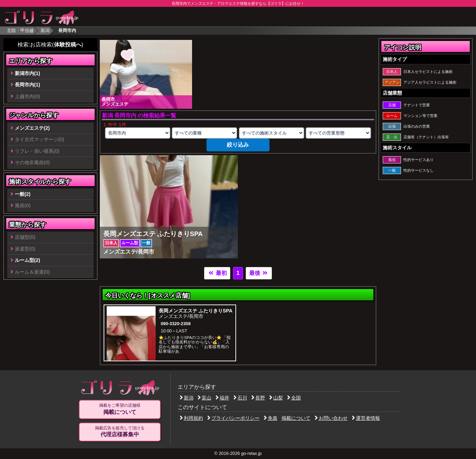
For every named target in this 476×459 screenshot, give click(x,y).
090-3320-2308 (176, 324)
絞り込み (238, 145)
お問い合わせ (331, 418)
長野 (258, 398)
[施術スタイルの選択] (272, 133)
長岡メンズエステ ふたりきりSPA (196, 311)
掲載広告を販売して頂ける (120, 432)
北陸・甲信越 (20, 30)
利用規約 (191, 418)
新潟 (45, 30)
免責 (271, 418)
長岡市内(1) (28, 85)
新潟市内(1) (28, 73)
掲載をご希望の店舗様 (120, 409)
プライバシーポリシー (233, 418)
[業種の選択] (204, 133)
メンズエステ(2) (32, 128)
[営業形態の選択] (338, 133)
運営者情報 (366, 418)
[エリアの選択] (138, 133)
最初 (217, 273)
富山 (204, 398)
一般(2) (23, 194)
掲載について (296, 418)
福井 (222, 398)
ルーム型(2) (28, 260)
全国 (294, 398)
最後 (259, 273)
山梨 (276, 398)
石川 (240, 398)
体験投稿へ (68, 45)
